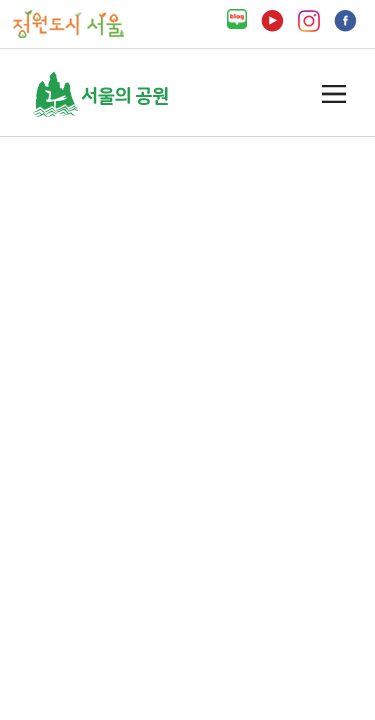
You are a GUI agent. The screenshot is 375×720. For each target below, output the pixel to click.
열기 (334, 94)
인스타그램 (308, 21)
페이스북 (345, 21)
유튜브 (272, 21)
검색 (295, 94)
